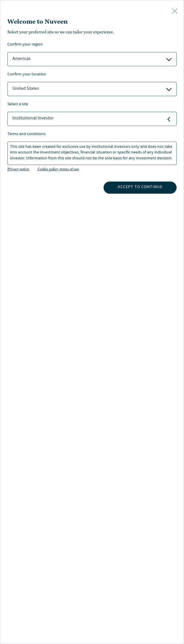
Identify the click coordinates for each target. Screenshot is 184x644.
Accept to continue (140, 187)
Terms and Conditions (26, 134)
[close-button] (175, 12)
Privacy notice (18, 169)
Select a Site (18, 105)
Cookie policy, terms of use (58, 169)
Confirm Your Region (25, 45)
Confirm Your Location (27, 75)
